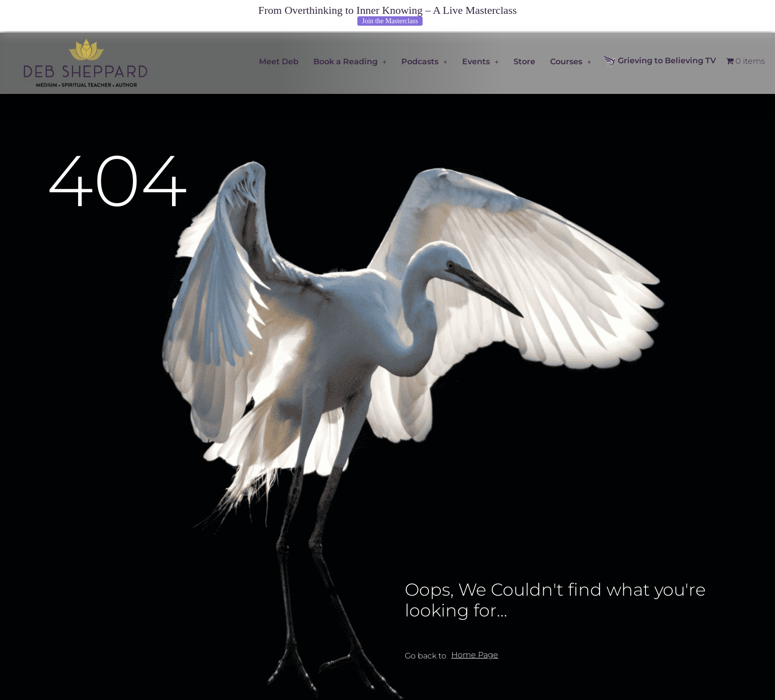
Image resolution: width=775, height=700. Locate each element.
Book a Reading (350, 62)
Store (524, 62)
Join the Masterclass (390, 21)
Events (480, 62)
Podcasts (424, 62)
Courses (571, 62)
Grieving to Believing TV (660, 61)
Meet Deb (279, 62)
